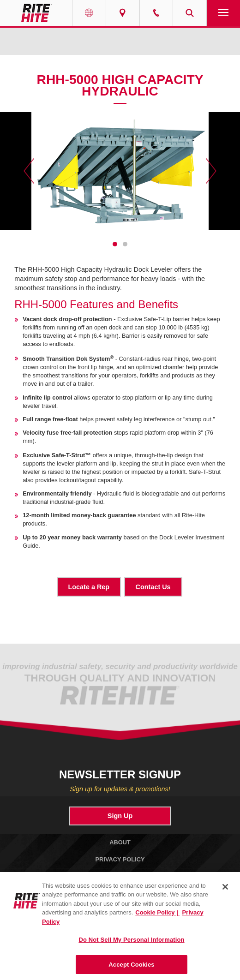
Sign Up (120, 816)
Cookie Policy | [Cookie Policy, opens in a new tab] (157, 918)
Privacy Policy (120, 859)
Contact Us (153, 587)
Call (156, 13)
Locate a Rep (89, 587)
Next (211, 171)
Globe (89, 13)
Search (190, 13)
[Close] (225, 892)
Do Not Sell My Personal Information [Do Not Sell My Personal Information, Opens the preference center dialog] (131, 945)
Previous (29, 171)
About (120, 842)
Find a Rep (123, 13)
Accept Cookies (131, 970)
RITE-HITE (36, 13)
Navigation (223, 13)
